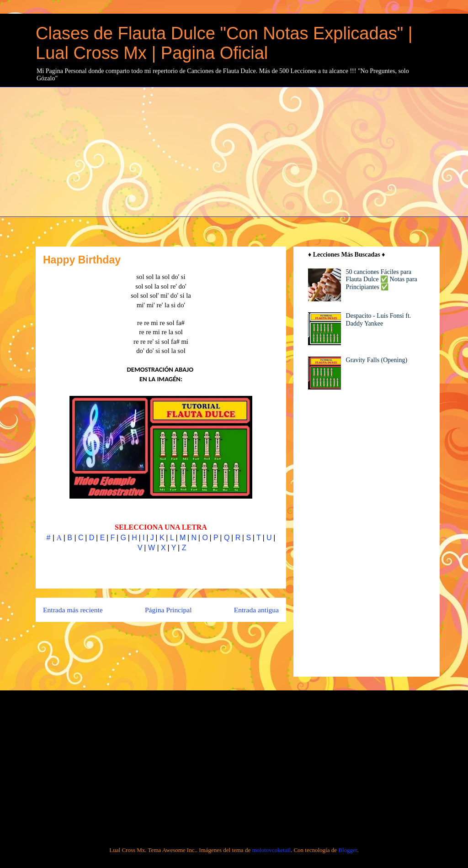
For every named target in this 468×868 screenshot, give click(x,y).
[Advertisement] (252, 151)
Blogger (348, 850)
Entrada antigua (256, 610)
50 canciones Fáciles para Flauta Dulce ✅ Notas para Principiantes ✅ (382, 280)
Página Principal (168, 610)
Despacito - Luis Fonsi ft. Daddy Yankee (379, 320)
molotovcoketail (271, 850)
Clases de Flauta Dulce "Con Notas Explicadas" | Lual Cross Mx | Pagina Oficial (224, 43)
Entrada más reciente (73, 610)
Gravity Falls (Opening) (377, 360)
